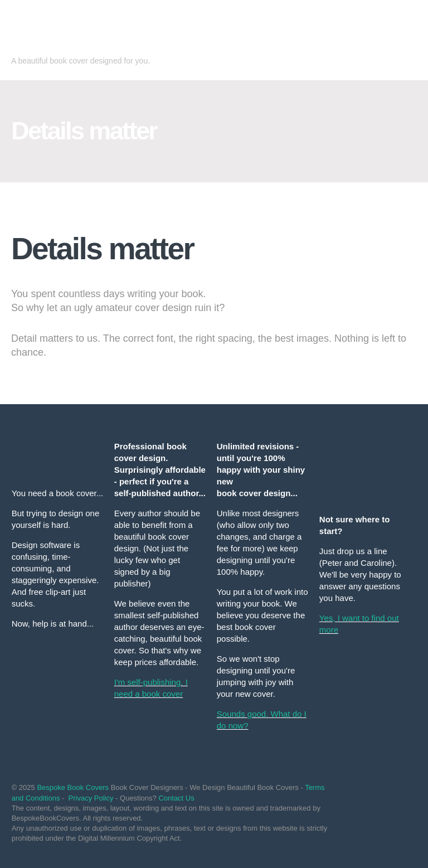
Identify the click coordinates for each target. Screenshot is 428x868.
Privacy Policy (91, 798)
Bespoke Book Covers (73, 787)
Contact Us (176, 798)
